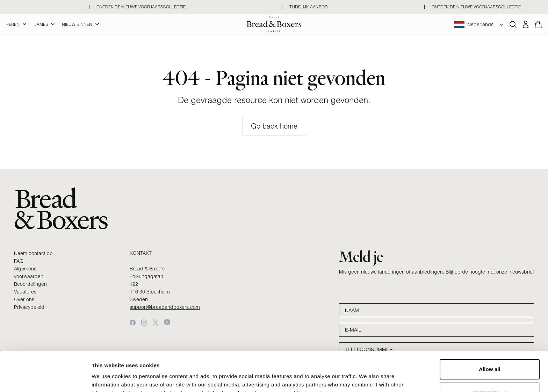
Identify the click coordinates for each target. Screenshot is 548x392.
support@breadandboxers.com (165, 307)
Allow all (490, 335)
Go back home (274, 126)
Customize (490, 358)
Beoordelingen (30, 284)
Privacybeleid (29, 307)
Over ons (24, 299)
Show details (108, 378)
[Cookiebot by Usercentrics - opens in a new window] (45, 378)
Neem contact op (33, 253)
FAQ (19, 261)
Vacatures (25, 292)
